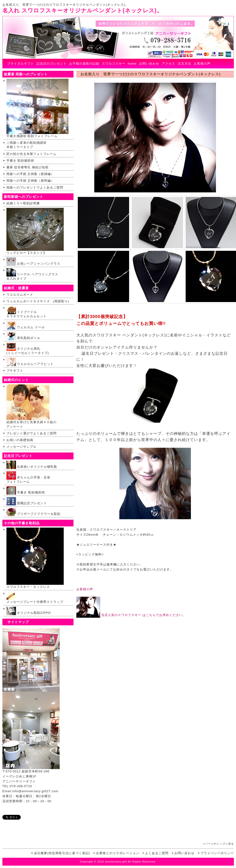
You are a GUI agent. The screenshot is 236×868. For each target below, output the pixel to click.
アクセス (168, 64)
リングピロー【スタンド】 (35, 231)
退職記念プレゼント (27, 501)
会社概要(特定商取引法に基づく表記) (62, 853)
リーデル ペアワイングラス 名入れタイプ (34, 274)
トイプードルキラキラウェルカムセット (26, 312)
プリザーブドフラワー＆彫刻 (34, 512)
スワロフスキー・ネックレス (35, 558)
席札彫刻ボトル (24, 336)
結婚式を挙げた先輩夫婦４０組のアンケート (31, 406)
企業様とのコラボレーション (118, 853)
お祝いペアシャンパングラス (34, 262)
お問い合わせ (149, 64)
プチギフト (15, 371)
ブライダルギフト (21, 64)
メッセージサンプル (21, 447)
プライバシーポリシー (217, 853)
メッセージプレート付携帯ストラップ (35, 598)
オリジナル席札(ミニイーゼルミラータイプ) (28, 349)
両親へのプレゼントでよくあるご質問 (35, 187)
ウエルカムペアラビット (30, 362)
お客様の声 (202, 64)
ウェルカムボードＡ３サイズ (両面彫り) (38, 301)
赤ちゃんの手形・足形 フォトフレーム (29, 477)
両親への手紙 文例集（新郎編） (30, 181)
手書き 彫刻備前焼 (20, 161)
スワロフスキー (114, 64)
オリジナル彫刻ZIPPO (29, 611)
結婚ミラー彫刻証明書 (23, 203)
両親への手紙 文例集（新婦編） (30, 174)
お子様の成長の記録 (84, 64)
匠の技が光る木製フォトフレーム (31, 154)
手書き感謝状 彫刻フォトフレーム (37, 108)
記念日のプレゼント (52, 64)
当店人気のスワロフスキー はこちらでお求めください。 (131, 615)
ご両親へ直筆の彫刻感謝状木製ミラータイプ (26, 145)
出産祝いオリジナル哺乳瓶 (32, 465)
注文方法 (184, 64)
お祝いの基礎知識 (20, 440)
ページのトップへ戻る (220, 844)
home (132, 64)
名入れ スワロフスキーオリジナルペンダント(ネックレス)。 (82, 10)
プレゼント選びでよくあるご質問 (31, 433)
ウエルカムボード (20, 295)
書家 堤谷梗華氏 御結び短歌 (28, 167)
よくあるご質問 (157, 853)
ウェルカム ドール (26, 325)
